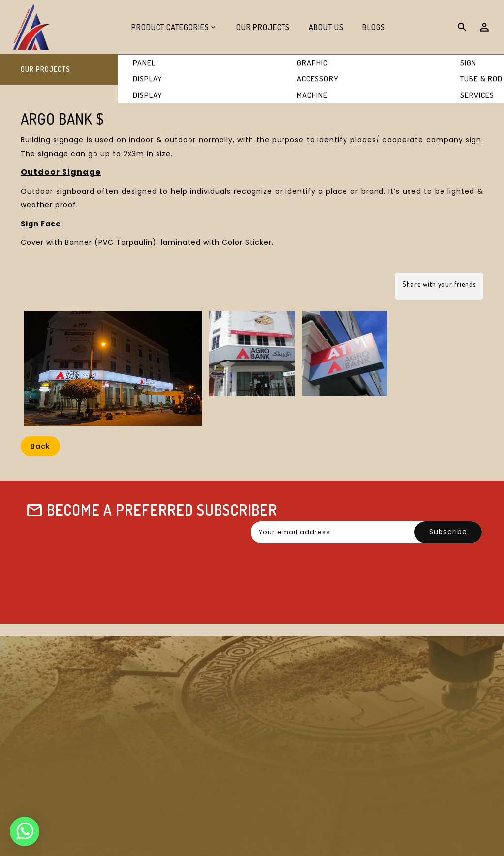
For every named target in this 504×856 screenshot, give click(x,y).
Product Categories (170, 27)
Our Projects (263, 27)
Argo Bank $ (459, 70)
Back (40, 446)
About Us (326, 27)
